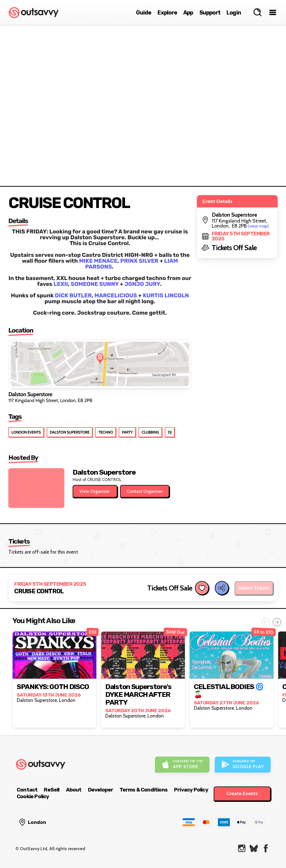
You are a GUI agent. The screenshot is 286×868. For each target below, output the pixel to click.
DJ (170, 432)
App (188, 13)
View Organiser (95, 491)
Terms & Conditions (144, 790)
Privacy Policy (191, 790)
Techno (106, 432)
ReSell (52, 790)
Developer (101, 790)
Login (234, 13)
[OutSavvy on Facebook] (266, 848)
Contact (27, 790)
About (74, 790)
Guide (144, 13)
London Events (26, 432)
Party (127, 432)
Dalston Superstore (70, 432)
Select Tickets (254, 588)
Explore (167, 13)
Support (210, 13)
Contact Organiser (145, 491)
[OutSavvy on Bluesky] (254, 848)
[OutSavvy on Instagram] (242, 848)
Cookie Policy (33, 796)
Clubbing (150, 432)
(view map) (258, 226)
